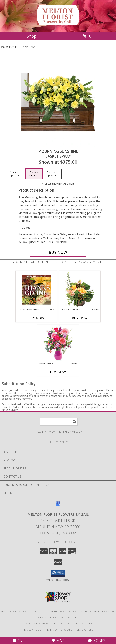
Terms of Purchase (59, 630)
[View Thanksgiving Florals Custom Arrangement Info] (36, 290)
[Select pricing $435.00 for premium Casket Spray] (52, 174)
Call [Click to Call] (19, 641)
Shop (29, 36)
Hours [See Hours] (97, 641)
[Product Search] (59, 422)
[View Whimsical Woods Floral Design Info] (80, 290)
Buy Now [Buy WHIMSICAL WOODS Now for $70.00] (80, 318)
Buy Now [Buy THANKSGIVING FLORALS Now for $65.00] (36, 318)
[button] (58, 573)
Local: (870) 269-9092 (58, 533)
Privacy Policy (33, 630)
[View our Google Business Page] (58, 505)
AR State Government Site (78, 624)
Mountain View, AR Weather (39, 624)
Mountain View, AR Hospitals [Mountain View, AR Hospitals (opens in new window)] (71, 611)
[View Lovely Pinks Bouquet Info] (58, 343)
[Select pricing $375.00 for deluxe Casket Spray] (34, 174)
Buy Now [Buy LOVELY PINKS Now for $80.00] (58, 372)
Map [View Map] (58, 641)
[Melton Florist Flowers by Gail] (58, 23)
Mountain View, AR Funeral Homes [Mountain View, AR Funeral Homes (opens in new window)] (24, 611)
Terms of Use (84, 630)
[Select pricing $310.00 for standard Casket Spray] (15, 174)
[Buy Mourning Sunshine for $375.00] (58, 252)
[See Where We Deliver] (58, 442)
